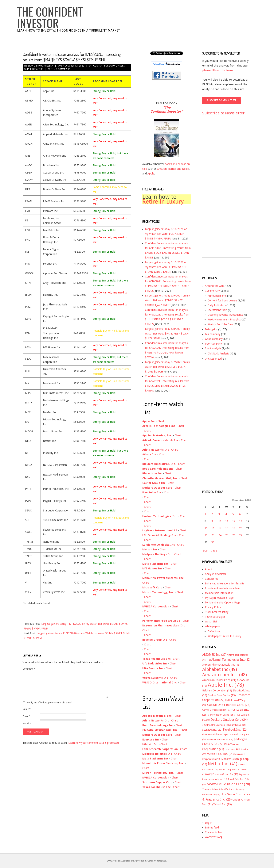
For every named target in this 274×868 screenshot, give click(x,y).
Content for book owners (109, 66)
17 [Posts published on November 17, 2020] (220, 528)
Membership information (219, 593)
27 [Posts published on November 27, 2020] (241, 535)
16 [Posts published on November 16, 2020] (213, 528)
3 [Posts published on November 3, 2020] (219, 514)
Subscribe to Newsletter (223, 113)
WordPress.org (214, 837)
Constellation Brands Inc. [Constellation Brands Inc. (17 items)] (224, 715)
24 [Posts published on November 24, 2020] (220, 535)
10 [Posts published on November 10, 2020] (220, 521)
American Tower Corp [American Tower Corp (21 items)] (219, 680)
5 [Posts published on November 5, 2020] (233, 514)
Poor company (213, 344)
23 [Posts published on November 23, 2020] (213, 535)
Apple (151, 174)
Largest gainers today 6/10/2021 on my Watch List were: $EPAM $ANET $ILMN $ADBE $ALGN (166, 267)
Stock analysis (213, 348)
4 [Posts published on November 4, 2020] (226, 514)
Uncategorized (213, 359)
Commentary (212, 291)
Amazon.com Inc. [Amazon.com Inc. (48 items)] (225, 675)
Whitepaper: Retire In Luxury (224, 636)
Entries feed (212, 828)
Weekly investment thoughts (224, 319)
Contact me (212, 579)
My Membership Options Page (223, 602)
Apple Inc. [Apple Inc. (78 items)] (226, 685)
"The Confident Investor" (167, 109)
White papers (213, 626)
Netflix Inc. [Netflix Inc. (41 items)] (223, 764)
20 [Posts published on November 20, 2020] (241, 528)
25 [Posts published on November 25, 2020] (227, 535)
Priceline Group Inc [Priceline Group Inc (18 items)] (225, 774)
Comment (29, 669)
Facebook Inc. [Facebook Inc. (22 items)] (235, 730)
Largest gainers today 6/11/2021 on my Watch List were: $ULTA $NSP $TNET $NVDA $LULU (166, 234)
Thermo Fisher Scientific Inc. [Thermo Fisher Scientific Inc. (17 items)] (220, 789)
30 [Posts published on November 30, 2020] (213, 542)
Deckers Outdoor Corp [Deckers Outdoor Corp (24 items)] (229, 720)
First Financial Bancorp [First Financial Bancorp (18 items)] (217, 734)
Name (27, 709)
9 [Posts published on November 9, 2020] (212, 521)
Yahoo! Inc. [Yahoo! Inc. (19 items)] (223, 804)
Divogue (140, 861)
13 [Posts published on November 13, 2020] (241, 521)
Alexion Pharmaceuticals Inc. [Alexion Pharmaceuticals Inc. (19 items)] (221, 665)
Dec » (214, 551)
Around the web (214, 286)
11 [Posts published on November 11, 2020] (227, 521)
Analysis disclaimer (216, 574)
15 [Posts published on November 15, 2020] (206, 528)
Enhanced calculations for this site (225, 583)
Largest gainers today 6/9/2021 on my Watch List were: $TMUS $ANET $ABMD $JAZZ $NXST (167, 300)
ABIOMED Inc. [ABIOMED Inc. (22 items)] (214, 655)
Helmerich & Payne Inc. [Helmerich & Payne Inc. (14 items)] (220, 740)
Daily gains (211, 329)
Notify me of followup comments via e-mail (49, 703)
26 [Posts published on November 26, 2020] (234, 535)
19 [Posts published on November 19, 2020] (234, 528)
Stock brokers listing (217, 612)
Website (27, 724)
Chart (161, 421)
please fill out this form (217, 70)
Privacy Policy (213, 607)
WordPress (161, 861)
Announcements (217, 296)
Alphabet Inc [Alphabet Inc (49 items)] (220, 669)
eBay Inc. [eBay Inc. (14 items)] (209, 725)
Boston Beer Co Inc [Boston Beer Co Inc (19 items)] (222, 695)
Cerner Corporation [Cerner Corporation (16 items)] (215, 710)
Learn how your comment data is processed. (94, 743)
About (209, 569)
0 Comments (63, 69)
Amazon (162, 169)
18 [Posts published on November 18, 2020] (227, 528)
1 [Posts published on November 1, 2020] (205, 514)
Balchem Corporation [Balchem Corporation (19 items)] (217, 690)
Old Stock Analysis (218, 354)
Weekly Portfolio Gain (220, 324)
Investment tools (217, 310)
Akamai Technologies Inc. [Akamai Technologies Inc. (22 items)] (231, 660)
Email (26, 716)
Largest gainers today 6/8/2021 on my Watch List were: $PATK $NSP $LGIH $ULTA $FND (167, 334)
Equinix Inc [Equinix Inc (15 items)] (223, 725)
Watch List (211, 621)
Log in (209, 823)
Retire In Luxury (163, 202)
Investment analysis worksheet (223, 588)
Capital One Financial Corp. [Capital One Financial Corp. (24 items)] (229, 705)
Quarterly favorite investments (225, 315)
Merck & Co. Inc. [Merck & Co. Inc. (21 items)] (220, 754)
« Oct (205, 551)
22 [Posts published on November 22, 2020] (206, 535)
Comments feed (214, 832)
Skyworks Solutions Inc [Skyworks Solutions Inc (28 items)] (228, 784)
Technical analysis (215, 617)
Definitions (214, 631)
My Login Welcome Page (219, 598)
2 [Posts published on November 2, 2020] (212, 514)
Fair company (213, 334)
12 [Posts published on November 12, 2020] (234, 521)
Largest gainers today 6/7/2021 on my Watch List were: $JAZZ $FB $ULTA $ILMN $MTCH (167, 367)
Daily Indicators (33, 69)
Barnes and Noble (179, 169)
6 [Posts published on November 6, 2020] (240, 514)
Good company (214, 339)
